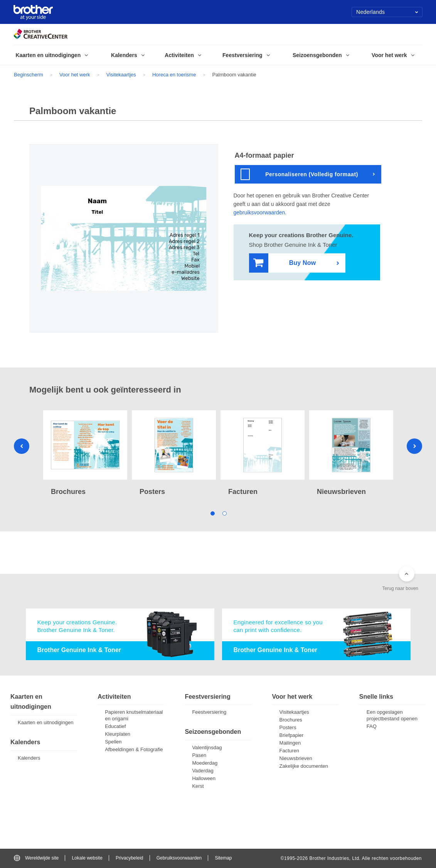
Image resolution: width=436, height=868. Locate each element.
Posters (288, 727)
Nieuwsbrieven (296, 758)
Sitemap (223, 858)
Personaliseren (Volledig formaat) (299, 174)
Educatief (115, 726)
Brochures (291, 720)
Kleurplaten (118, 734)
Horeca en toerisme (174, 75)
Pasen (199, 755)
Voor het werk (75, 75)
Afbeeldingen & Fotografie (134, 749)
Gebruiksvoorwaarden (179, 858)
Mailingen (290, 743)
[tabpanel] (85, 454)
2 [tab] (224, 513)
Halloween (204, 778)
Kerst (198, 786)
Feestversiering (209, 712)
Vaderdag (203, 771)
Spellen (113, 742)
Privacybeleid (129, 858)
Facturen (289, 751)
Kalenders (29, 758)
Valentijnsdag (207, 747)
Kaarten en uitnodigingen (46, 722)
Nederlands (387, 12)
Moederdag (205, 763)
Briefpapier (292, 735)
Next (414, 446)
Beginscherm (29, 75)
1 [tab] (212, 513)
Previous (22, 446)
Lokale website (87, 858)
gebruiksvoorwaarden (259, 212)
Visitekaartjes (121, 75)
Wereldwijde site (36, 858)
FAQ (372, 726)
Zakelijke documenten (304, 766)
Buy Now (285, 263)
